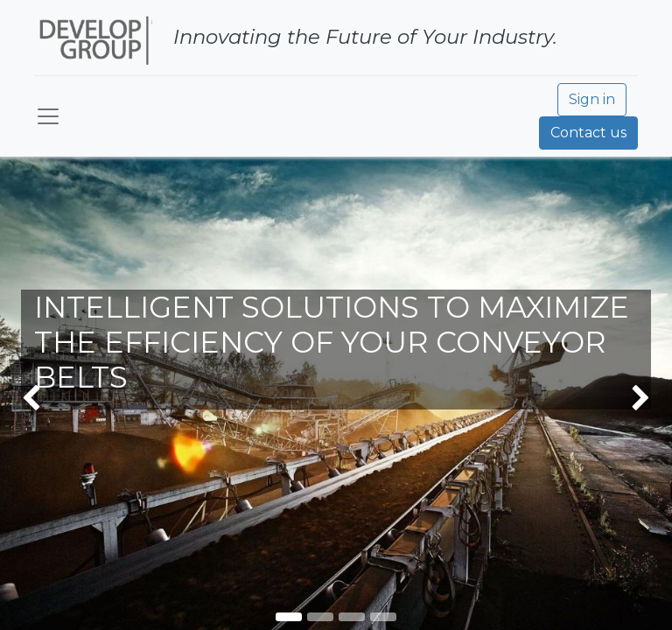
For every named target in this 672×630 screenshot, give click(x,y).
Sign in (592, 99)
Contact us (588, 133)
